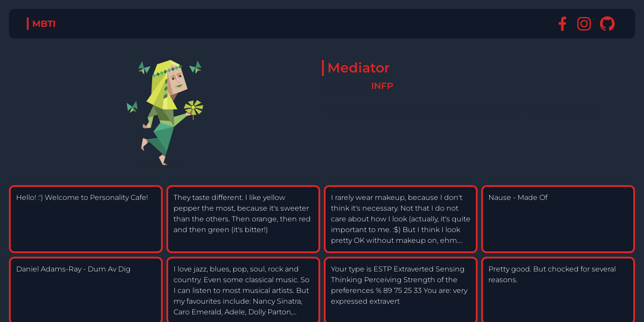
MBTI (44, 24)
